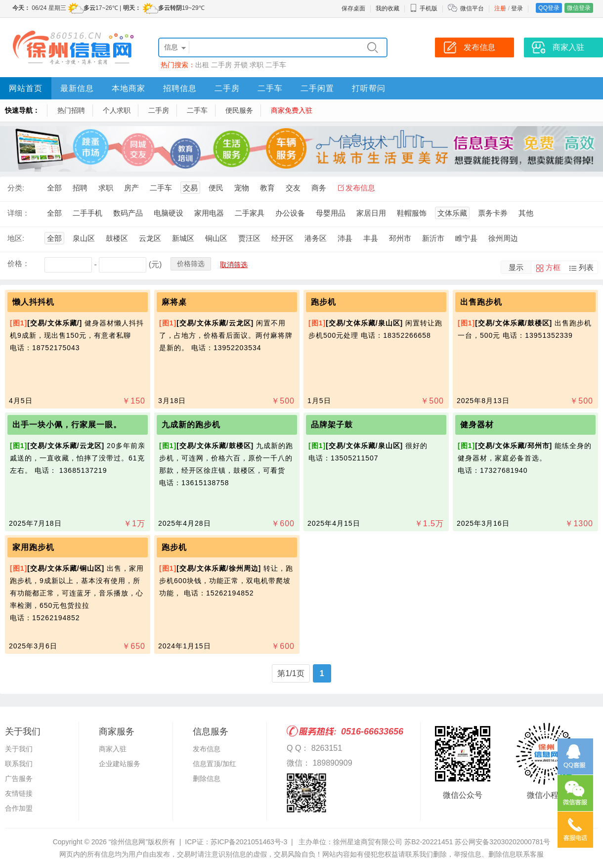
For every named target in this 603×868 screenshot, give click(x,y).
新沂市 (433, 238)
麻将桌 (174, 302)
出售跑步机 (481, 302)
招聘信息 (180, 88)
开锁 (241, 65)
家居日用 (371, 213)
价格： (19, 263)
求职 (257, 65)
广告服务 (19, 778)
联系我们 (19, 764)
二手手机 (87, 213)
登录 (517, 8)
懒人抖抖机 (33, 302)
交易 (190, 188)
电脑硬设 (169, 213)
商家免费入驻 (292, 110)
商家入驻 (113, 749)
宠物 (242, 188)
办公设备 (290, 213)
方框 (553, 267)
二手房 (221, 65)
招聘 (80, 188)
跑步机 (323, 302)
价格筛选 (191, 264)
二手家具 (250, 213)
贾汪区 (249, 238)
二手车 (276, 65)
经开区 (282, 238)
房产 (131, 188)
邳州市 (400, 238)
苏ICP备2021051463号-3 (249, 842)
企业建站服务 (120, 764)
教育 (267, 188)
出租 (202, 65)
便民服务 (239, 110)
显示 (516, 267)
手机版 (424, 8)
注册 (500, 8)
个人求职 (117, 110)
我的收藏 (388, 8)
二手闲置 (317, 88)
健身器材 (477, 425)
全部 (54, 188)
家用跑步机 (33, 547)
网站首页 (26, 88)
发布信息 (360, 188)
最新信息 (77, 88)
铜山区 (216, 238)
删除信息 (207, 778)
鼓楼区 (117, 238)
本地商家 (129, 88)
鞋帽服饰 (412, 213)
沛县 (345, 238)
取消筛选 (234, 265)
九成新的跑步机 (191, 425)
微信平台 (472, 8)
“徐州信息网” (128, 842)
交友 (293, 188)
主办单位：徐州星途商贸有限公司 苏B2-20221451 (376, 842)
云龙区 (150, 238)
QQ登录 (549, 8)
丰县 (371, 238)
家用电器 (209, 213)
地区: (16, 238)
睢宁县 (466, 238)
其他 (526, 213)
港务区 (316, 238)
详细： (19, 213)
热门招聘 (71, 110)
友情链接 (19, 793)
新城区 (183, 238)
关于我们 (19, 749)
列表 (586, 267)
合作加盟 (19, 808)
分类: (16, 188)
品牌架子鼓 (332, 425)
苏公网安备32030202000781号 (502, 842)
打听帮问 (369, 88)
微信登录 (579, 8)
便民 (216, 188)
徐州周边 (503, 238)
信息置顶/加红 (215, 764)
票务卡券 (493, 213)
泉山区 (84, 238)
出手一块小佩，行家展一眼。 (67, 425)
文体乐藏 (452, 213)
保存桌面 (353, 8)
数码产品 (128, 213)
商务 (319, 188)
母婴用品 (331, 213)
